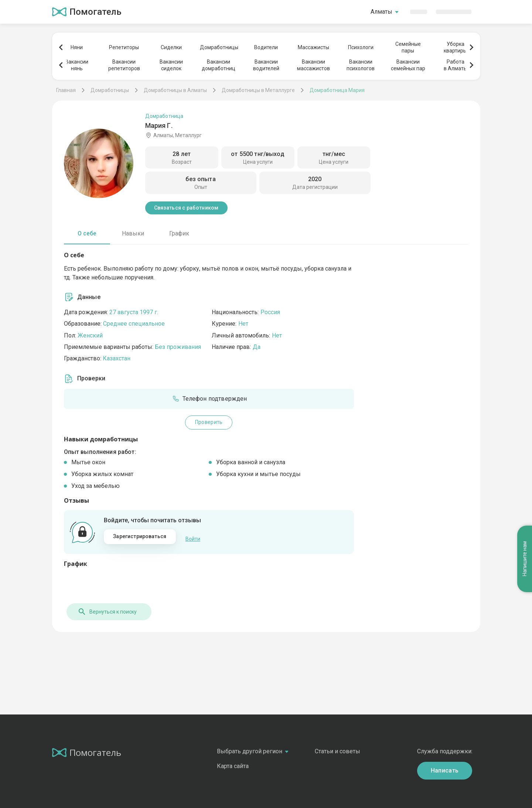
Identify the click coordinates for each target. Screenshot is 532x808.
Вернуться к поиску (105, 608)
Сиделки (171, 47)
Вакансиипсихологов (361, 65)
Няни (77, 47)
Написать (445, 766)
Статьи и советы (337, 747)
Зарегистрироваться (140, 536)
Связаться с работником (186, 208)
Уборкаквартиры (455, 47)
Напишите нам (525, 451)
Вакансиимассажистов (313, 65)
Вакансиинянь (77, 65)
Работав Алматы (456, 65)
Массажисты (313, 47)
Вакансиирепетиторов (124, 65)
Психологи (361, 47)
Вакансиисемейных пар (408, 65)
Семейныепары (408, 47)
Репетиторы (124, 47)
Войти (193, 537)
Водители (266, 47)
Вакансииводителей (266, 65)
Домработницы (219, 47)
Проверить (209, 422)
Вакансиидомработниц (219, 65)
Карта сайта (233, 762)
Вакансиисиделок (171, 65)
